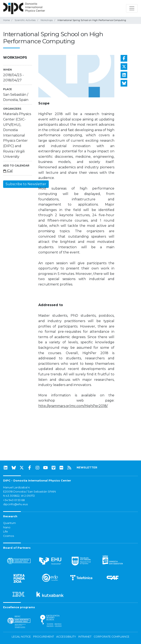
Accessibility (66, 637)
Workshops (47, 20)
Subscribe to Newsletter (26, 184)
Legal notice (21, 637)
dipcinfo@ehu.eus (15, 504)
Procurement (44, 637)
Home (6, 20)
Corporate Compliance (112, 637)
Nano (7, 527)
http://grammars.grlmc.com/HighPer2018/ (73, 406)
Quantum (9, 523)
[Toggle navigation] (132, 8)
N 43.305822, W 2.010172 (19, 496)
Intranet (85, 637)
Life (6, 532)
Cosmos (9, 536)
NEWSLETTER (87, 467)
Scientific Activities (25, 20)
